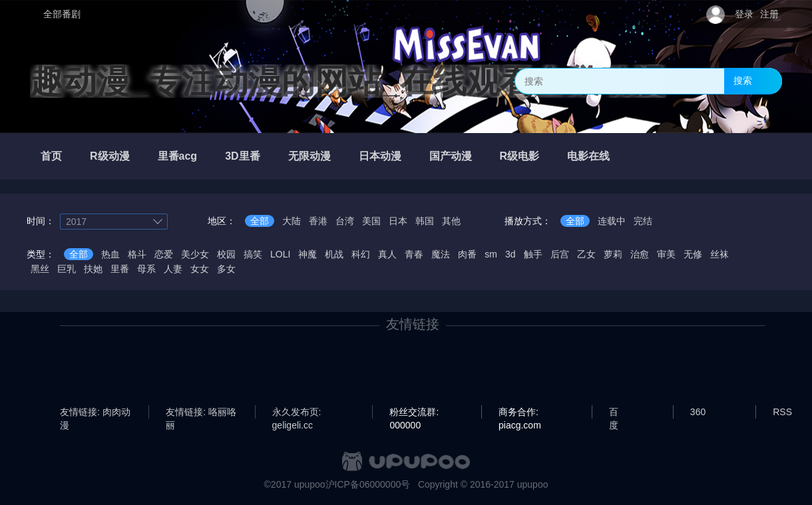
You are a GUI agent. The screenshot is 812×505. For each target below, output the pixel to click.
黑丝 (40, 269)
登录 (744, 14)
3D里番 (242, 156)
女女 (200, 269)
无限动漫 (309, 156)
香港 (318, 221)
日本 (398, 221)
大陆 (292, 221)
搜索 (743, 81)
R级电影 (520, 156)
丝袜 (719, 254)
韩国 (425, 221)
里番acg (178, 156)
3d (510, 254)
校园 (226, 254)
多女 (226, 269)
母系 (146, 269)
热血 (110, 254)
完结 (643, 221)
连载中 (612, 221)
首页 (51, 156)
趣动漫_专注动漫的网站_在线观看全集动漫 (348, 81)
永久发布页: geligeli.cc (297, 413)
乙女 (586, 254)
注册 (769, 14)
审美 (666, 254)
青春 (414, 254)
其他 (451, 221)
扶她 (93, 269)
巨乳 (67, 269)
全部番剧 (62, 14)
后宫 (560, 254)
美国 (371, 221)
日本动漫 (380, 156)
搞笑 (253, 254)
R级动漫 (110, 156)
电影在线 (588, 156)
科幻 (361, 254)
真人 (387, 254)
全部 (260, 221)
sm (491, 254)
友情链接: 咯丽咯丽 (201, 413)
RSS (782, 412)
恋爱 (164, 254)
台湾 (345, 221)
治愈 (640, 254)
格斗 (137, 254)
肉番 (467, 254)
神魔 (307, 254)
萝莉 (613, 254)
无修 (693, 254)
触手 (533, 254)
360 (698, 412)
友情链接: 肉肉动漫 (95, 413)
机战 (334, 254)
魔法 (441, 254)
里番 (120, 269)
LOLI (280, 254)
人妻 (173, 269)
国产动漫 (451, 156)
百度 (614, 413)
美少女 (195, 254)
